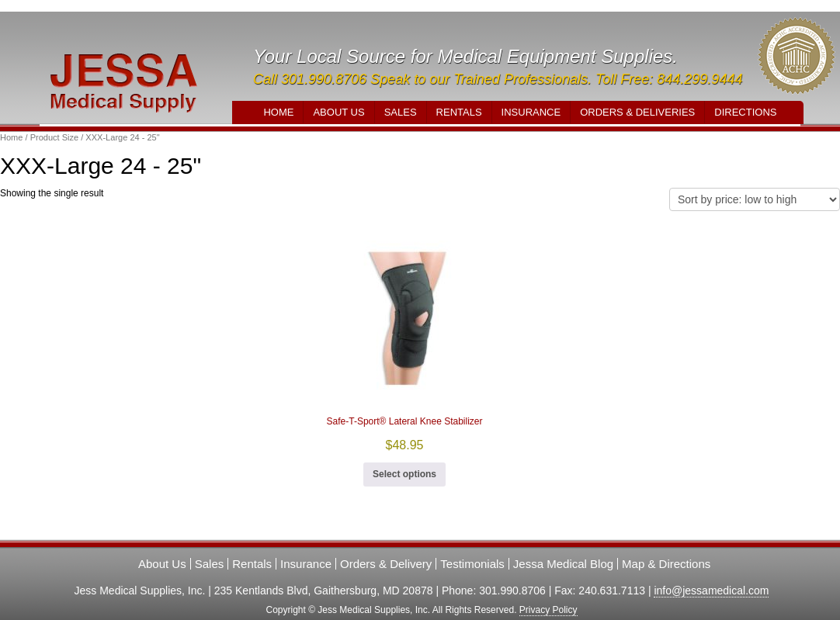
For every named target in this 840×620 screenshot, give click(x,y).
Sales (401, 112)
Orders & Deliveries (637, 112)
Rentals (459, 112)
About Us (338, 112)
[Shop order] (755, 199)
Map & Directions (666, 564)
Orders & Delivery (386, 564)
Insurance (531, 112)
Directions (745, 112)
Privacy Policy (548, 610)
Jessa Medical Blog (563, 564)
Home (278, 112)
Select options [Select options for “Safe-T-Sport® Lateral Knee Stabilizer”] (404, 474)
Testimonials (472, 564)
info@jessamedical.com (711, 591)
